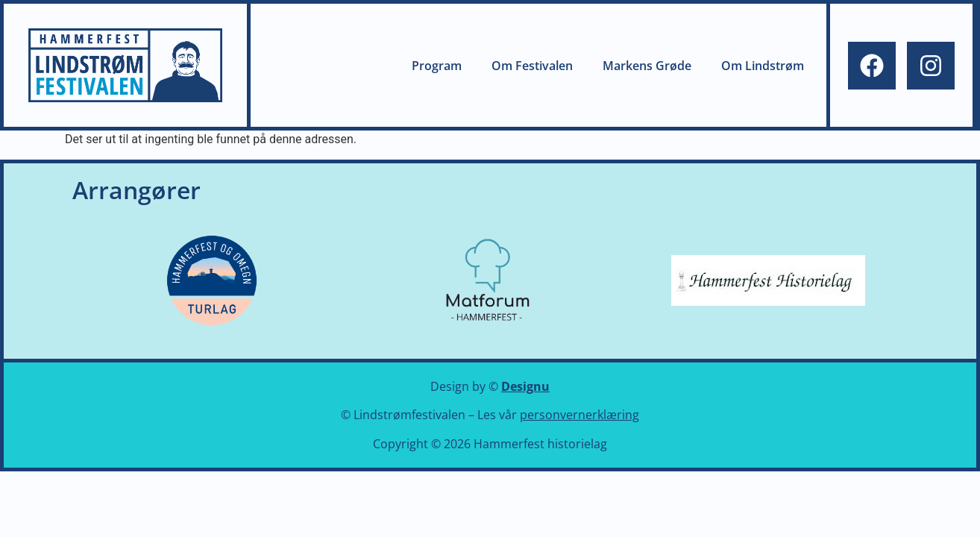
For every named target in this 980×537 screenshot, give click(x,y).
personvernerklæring (579, 415)
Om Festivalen (532, 66)
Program (437, 66)
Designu (525, 386)
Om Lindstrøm (763, 66)
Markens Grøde (647, 66)
